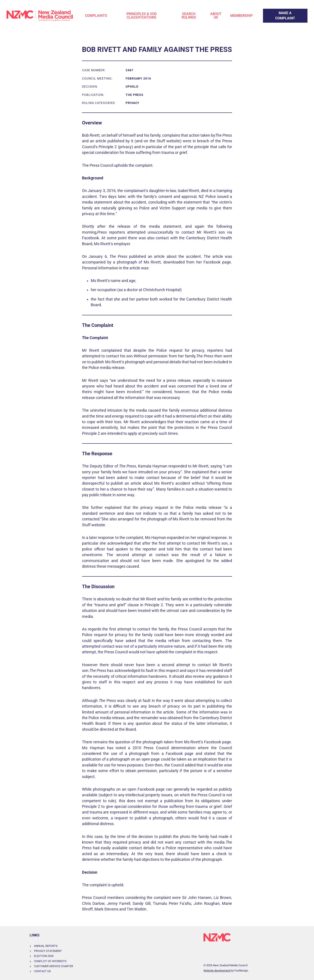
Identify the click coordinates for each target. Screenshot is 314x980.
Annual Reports (46, 946)
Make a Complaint (277, 11)
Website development (217, 971)
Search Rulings (189, 16)
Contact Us (42, 971)
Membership (241, 16)
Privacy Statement (48, 951)
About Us (216, 16)
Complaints (96, 16)
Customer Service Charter (54, 966)
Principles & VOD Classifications (142, 16)
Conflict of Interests (50, 961)
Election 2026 (44, 956)
